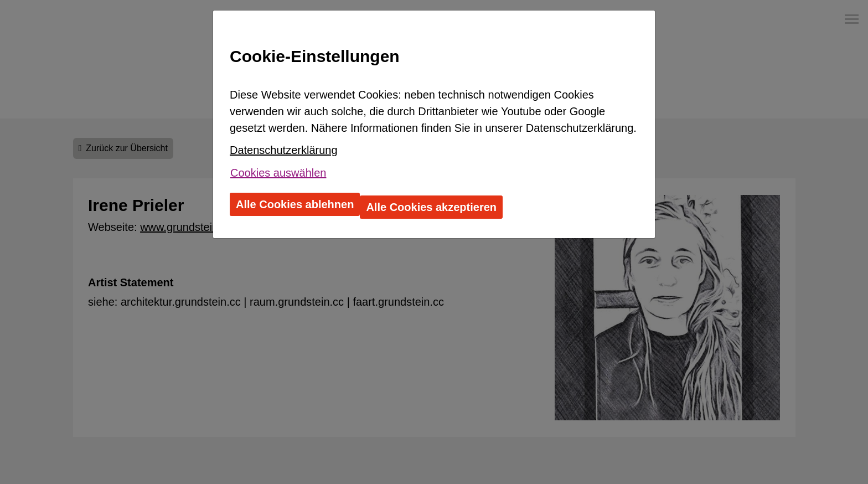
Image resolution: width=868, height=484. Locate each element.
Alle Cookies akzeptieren (431, 207)
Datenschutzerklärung (284, 150)
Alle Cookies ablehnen (295, 204)
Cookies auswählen (278, 173)
